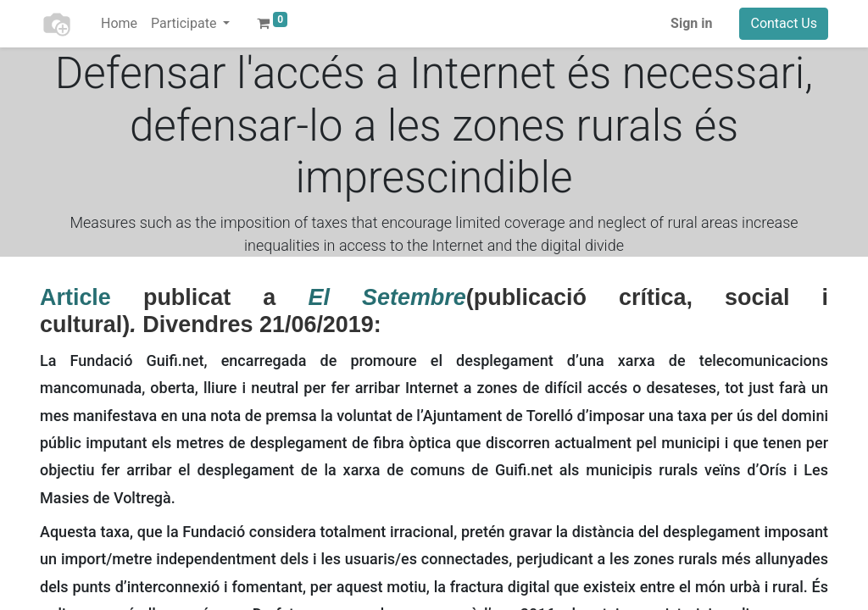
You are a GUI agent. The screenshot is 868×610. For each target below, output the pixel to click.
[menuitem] (119, 24)
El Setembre (387, 297)
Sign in (691, 23)
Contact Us (784, 23)
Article (75, 297)
